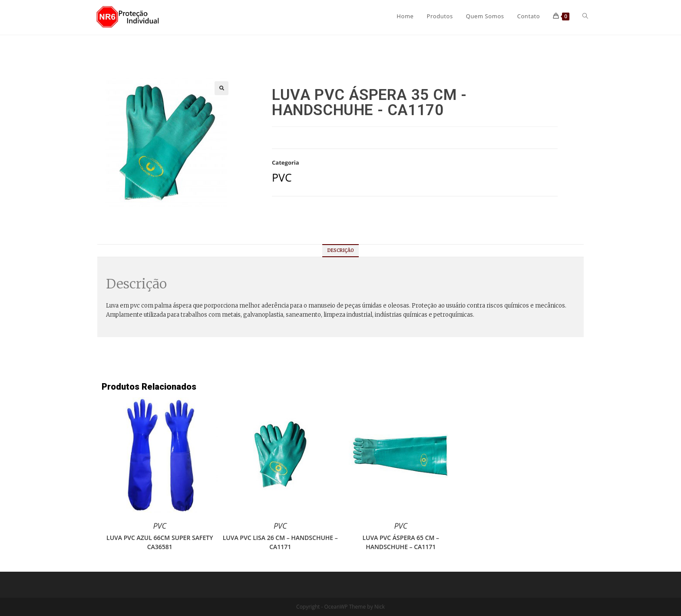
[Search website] (585, 16)
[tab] (341, 251)
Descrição (341, 250)
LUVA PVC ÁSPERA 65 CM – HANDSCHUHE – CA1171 (401, 542)
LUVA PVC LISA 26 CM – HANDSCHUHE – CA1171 (280, 542)
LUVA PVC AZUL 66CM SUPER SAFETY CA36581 (160, 542)
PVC (282, 177)
